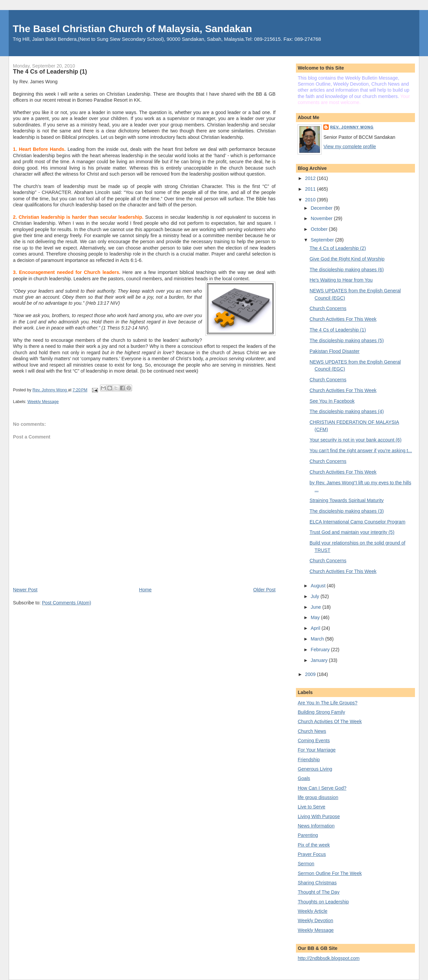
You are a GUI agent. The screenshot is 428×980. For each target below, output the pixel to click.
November (322, 218)
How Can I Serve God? (322, 788)
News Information (316, 826)
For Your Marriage (316, 750)
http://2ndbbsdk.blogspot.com (329, 958)
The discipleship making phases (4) (347, 411)
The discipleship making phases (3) (347, 511)
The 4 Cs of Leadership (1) (338, 330)
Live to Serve (311, 807)
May (316, 617)
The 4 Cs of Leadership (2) (338, 248)
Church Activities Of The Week (330, 721)
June (316, 607)
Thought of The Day (318, 892)
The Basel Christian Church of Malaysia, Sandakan (132, 29)
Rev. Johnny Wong (352, 127)
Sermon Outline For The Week (330, 873)
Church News (312, 731)
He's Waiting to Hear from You (341, 280)
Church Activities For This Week (343, 319)
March (318, 639)
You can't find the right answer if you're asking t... (361, 451)
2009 (311, 674)
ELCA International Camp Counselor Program (357, 522)
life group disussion (318, 797)
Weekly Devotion (315, 920)
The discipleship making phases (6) (347, 270)
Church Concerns (328, 308)
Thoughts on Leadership (323, 902)
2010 (311, 200)
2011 (311, 189)
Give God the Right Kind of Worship (347, 259)
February (321, 650)
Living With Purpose (319, 816)
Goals (304, 778)
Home (145, 590)
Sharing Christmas (317, 883)
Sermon (306, 864)
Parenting (308, 835)
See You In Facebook (332, 401)
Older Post (264, 590)
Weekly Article (312, 911)
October (320, 229)
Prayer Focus (312, 854)
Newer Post (25, 590)
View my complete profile (350, 146)
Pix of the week (314, 845)
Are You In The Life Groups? (327, 703)
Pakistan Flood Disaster (335, 351)
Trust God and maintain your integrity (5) (352, 532)
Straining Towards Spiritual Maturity (347, 500)
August (319, 586)
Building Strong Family (321, 712)
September (323, 240)
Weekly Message (43, 402)
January (320, 660)
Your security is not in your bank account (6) (356, 440)
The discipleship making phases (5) (347, 340)
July (315, 596)
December (322, 208)
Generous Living (315, 769)
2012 (311, 178)
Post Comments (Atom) (66, 603)
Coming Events (314, 741)
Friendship (309, 760)
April (316, 628)
